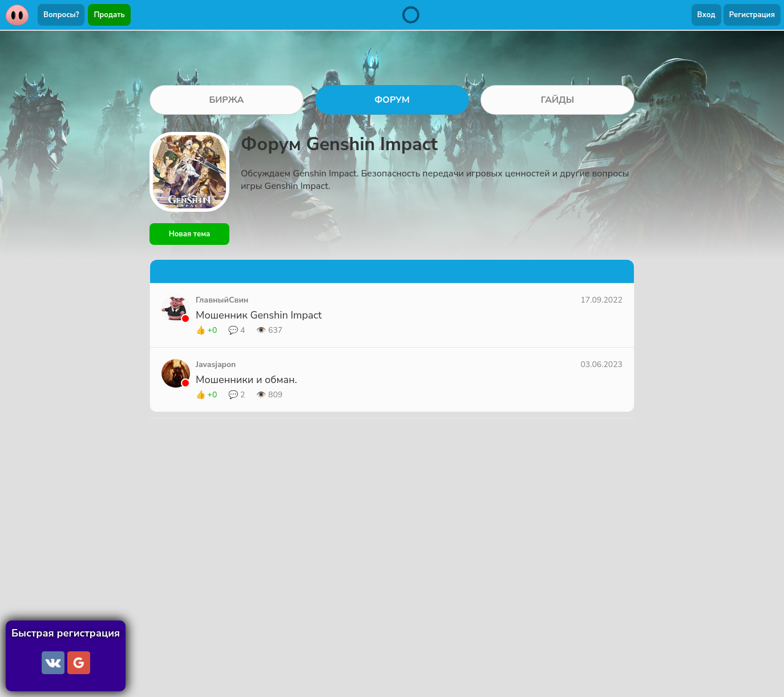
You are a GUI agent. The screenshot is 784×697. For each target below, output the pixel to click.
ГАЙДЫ (558, 100)
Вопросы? (61, 15)
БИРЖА (226, 100)
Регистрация (752, 15)
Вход (706, 15)
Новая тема (190, 234)
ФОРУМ (392, 100)
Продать (109, 15)
